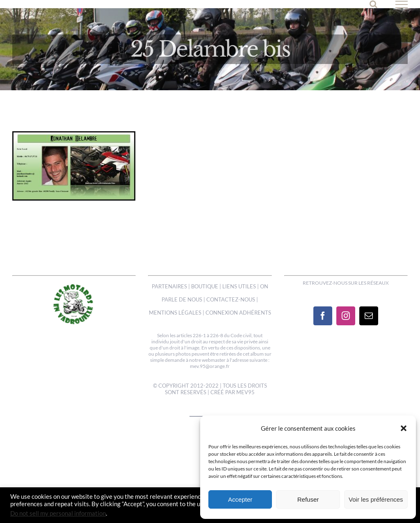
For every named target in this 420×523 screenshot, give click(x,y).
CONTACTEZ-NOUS (231, 299)
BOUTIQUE (205, 286)
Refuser (308, 499)
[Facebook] (323, 316)
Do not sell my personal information (58, 513)
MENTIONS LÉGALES (175, 313)
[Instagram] (346, 316)
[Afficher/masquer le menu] (402, 5)
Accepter (240, 499)
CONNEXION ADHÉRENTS (238, 313)
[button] (404, 428)
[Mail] (369, 316)
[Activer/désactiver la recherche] (373, 4)
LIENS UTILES (239, 286)
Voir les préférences (376, 499)
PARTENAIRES (169, 286)
